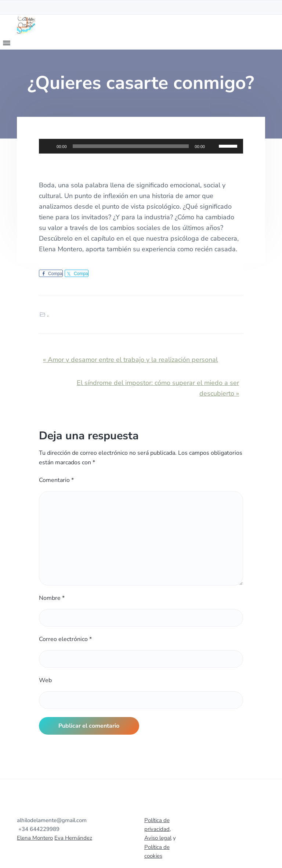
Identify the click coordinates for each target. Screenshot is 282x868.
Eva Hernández (73, 838)
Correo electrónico (65, 639)
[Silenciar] (213, 146)
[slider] (131, 146)
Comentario (56, 480)
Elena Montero (35, 838)
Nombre (52, 598)
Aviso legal (158, 838)
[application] (141, 146)
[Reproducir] (48, 146)
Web (45, 680)
